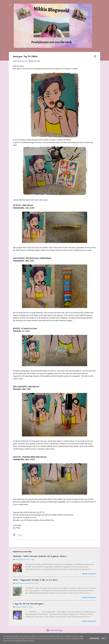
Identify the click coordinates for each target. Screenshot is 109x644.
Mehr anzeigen (89, 574)
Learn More (94, 638)
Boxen (20, 535)
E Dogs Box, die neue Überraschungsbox (28, 604)
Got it (104, 638)
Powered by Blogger (55, 630)
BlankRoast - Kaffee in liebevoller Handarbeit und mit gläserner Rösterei (40, 556)
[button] (95, 57)
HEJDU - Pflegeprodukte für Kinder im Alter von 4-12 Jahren (35, 580)
